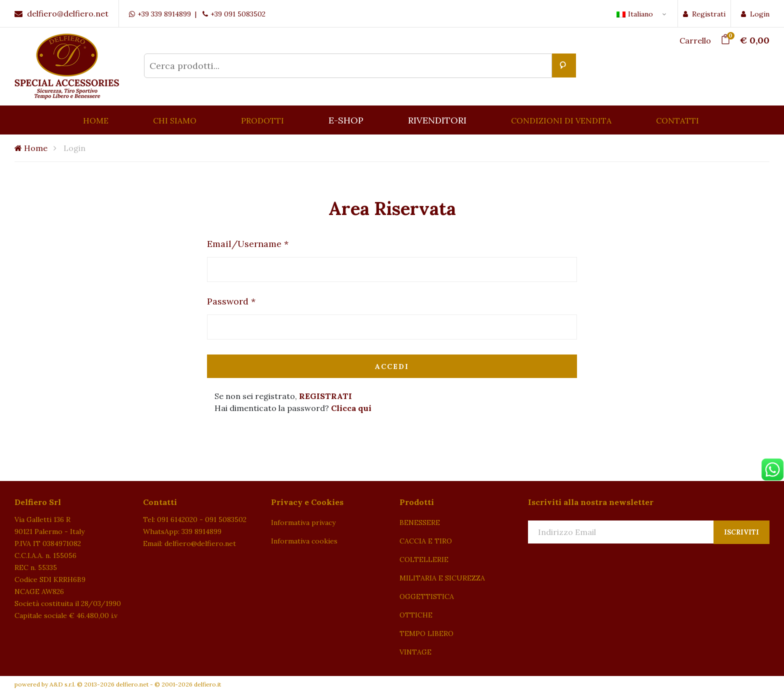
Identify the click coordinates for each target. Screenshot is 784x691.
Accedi (392, 366)
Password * (231, 301)
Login (755, 14)
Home (31, 148)
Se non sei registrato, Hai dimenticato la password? (293, 402)
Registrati (704, 14)
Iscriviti (741, 532)
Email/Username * (248, 244)
